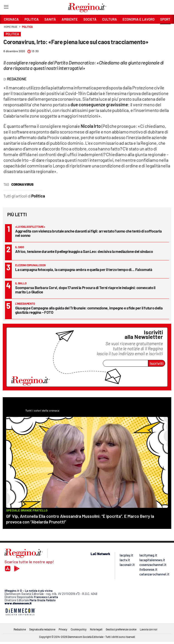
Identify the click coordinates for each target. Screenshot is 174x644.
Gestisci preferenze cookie (121, 629)
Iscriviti (157, 363)
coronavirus (22, 184)
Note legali (96, 629)
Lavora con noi (149, 629)
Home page (11, 27)
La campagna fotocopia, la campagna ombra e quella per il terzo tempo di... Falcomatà (84, 269)
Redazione (20, 629)
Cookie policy (79, 629)
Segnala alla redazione (42, 629)
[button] (165, 29)
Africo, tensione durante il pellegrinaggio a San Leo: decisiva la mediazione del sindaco (84, 251)
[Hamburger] (6, 8)
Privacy (63, 629)
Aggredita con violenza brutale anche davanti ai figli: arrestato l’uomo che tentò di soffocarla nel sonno (88, 233)
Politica (27, 27)
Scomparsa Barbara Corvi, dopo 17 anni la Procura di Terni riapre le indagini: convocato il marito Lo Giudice (85, 290)
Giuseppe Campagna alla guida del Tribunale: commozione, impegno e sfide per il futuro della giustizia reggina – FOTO (89, 310)
